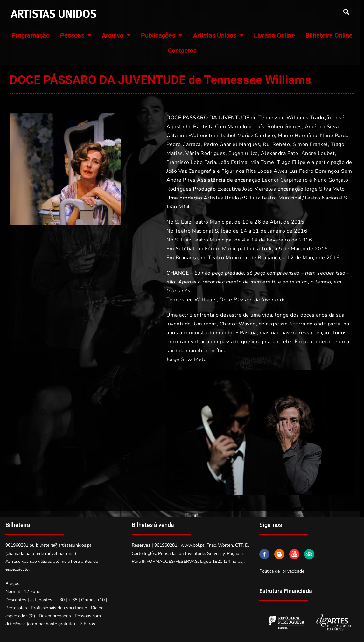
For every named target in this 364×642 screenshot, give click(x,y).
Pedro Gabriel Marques (232, 144)
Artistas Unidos (218, 35)
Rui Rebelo (276, 144)
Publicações (162, 35)
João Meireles (259, 189)
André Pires (181, 180)
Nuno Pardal (335, 136)
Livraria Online (274, 35)
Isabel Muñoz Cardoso (248, 136)
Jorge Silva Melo (325, 189)
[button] (346, 12)
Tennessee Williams (283, 118)
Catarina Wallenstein (192, 136)
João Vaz (177, 171)
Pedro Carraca (184, 144)
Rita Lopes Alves (267, 171)
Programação (31, 35)
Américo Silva (322, 127)
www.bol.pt (192, 545)
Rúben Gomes (285, 127)
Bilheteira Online (329, 35)
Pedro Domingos (319, 171)
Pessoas (76, 35)
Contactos (182, 51)
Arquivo (116, 35)
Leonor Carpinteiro (285, 180)
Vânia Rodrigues (206, 153)
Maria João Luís (246, 127)
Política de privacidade (282, 571)
